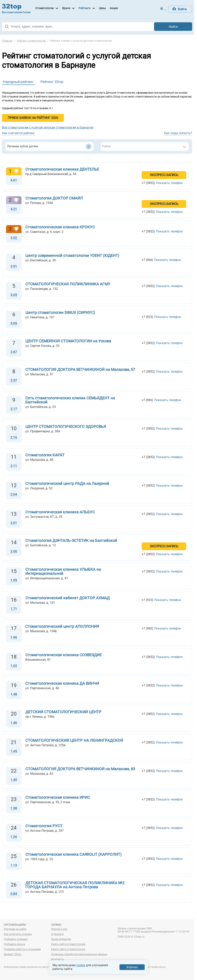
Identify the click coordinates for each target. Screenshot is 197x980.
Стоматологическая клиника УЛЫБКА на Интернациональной (63, 571)
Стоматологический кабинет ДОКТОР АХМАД (68, 598)
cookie (81, 965)
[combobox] (49, 146)
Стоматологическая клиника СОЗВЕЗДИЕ (63, 655)
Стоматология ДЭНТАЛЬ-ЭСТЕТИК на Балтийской (71, 541)
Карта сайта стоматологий (68, 944)
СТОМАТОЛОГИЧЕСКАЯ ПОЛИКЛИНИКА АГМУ (68, 284)
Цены (102, 8)
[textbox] (140, 146)
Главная (7, 41)
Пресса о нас (59, 929)
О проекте (57, 934)
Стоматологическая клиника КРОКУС (60, 227)
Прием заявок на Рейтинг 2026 (33, 118)
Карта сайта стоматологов (68, 949)
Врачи (66, 8)
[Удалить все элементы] (89, 147)
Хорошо (132, 967)
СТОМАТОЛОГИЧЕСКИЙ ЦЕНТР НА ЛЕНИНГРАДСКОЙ (74, 740)
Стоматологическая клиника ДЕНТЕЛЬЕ (62, 169)
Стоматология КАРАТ (45, 455)
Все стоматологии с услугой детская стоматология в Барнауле (48, 127)
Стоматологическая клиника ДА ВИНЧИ (62, 683)
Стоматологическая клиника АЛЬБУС (60, 512)
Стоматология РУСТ (44, 826)
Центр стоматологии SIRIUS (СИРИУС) (60, 313)
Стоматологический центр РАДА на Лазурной (67, 484)
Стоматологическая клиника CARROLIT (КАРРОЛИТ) (73, 854)
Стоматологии (44, 8)
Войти (182, 9)
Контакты (57, 959)
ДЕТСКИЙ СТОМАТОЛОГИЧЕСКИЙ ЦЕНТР (63, 712)
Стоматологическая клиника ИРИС (58, 797)
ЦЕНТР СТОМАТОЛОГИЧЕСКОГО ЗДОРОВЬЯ (66, 427)
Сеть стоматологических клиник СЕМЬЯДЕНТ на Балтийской (70, 400)
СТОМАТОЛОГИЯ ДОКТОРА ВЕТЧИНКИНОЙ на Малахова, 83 (80, 769)
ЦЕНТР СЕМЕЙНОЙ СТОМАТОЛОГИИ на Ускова (68, 341)
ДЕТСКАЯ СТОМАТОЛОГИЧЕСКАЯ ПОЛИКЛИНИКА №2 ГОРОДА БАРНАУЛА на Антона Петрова (75, 885)
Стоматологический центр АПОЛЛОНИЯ (62, 626)
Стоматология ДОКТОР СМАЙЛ (54, 198)
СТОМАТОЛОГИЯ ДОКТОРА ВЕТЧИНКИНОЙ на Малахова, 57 (80, 370)
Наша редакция (61, 939)
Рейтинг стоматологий (32, 41)
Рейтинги (84, 8)
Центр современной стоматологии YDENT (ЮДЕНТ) (72, 256)
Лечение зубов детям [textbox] (22, 146)
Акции (114, 8)
